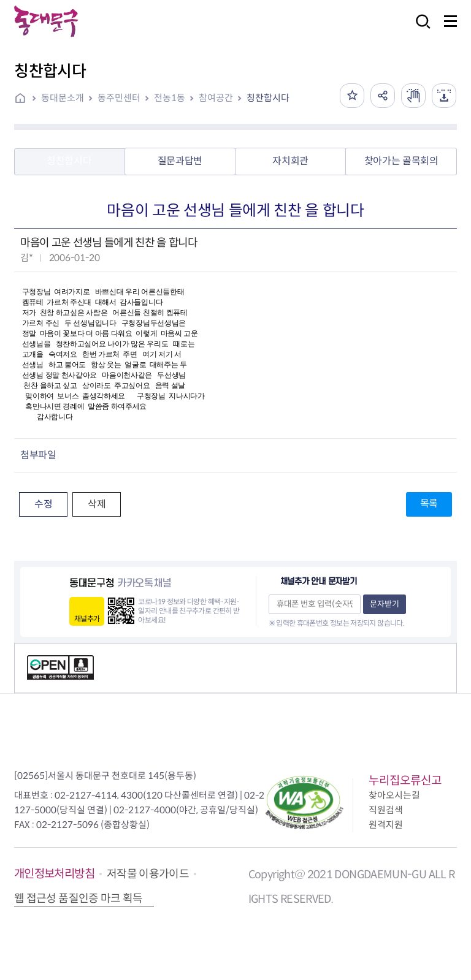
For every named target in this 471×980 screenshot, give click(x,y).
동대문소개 (63, 98)
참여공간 (216, 98)
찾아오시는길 (394, 795)
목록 (429, 503)
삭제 (97, 504)
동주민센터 (119, 98)
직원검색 (386, 810)
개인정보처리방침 (54, 874)
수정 (43, 504)
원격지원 (386, 825)
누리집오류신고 (405, 781)
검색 (419, 30)
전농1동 (170, 98)
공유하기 (383, 96)
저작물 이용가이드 (148, 874)
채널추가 (87, 619)
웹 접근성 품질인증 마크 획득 (78, 898)
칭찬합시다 (268, 98)
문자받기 (385, 604)
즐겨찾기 (352, 96)
